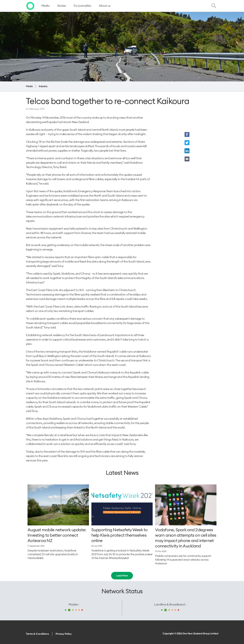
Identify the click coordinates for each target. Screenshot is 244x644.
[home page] (30, 6)
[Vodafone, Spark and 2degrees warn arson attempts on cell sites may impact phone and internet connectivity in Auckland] (186, 505)
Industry (43, 86)
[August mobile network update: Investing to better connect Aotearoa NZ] (58, 505)
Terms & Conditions (37, 634)
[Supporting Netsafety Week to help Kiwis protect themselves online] (122, 505)
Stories (61, 6)
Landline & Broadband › (170, 604)
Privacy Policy (64, 634)
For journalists (82, 6)
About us (105, 6)
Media (45, 6)
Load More (122, 576)
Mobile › (74, 604)
